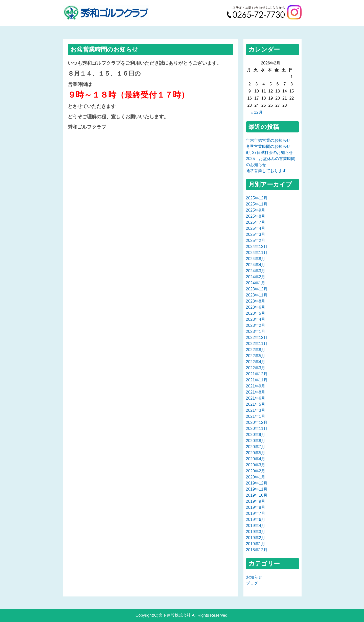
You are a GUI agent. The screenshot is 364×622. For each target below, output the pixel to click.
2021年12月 (257, 374)
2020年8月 (256, 441)
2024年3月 (256, 271)
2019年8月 (256, 507)
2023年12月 (257, 289)
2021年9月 (256, 386)
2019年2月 (256, 538)
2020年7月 (256, 447)
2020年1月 (256, 477)
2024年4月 (256, 265)
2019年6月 (256, 520)
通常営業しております (266, 171)
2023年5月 (256, 313)
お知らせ (254, 577)
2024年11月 (257, 253)
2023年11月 (257, 295)
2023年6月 (256, 307)
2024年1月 (256, 283)
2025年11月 (257, 204)
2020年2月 (256, 471)
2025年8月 (256, 216)
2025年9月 (256, 210)
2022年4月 (256, 362)
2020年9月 (256, 435)
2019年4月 (256, 526)
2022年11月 (257, 344)
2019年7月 (256, 513)
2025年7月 (256, 222)
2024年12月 (257, 247)
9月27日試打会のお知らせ (270, 153)
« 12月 (256, 112)
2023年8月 (256, 301)
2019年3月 (256, 532)
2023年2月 (256, 325)
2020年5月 (256, 453)
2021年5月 (256, 404)
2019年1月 (256, 544)
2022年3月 (256, 368)
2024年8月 (256, 259)
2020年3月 (256, 465)
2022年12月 (257, 338)
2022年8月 (256, 350)
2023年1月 (256, 331)
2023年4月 (256, 319)
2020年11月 (257, 429)
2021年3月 (256, 410)
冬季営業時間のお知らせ (268, 146)
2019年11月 (257, 489)
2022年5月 (256, 356)
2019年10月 (257, 495)
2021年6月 (256, 398)
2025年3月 (256, 234)
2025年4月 (256, 228)
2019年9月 (256, 501)
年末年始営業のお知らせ (268, 140)
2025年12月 (257, 198)
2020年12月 (257, 422)
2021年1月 (256, 416)
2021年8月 (256, 392)
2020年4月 (256, 459)
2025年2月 (256, 240)
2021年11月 (257, 380)
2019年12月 (257, 483)
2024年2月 (256, 277)
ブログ (252, 583)
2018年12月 (257, 550)
